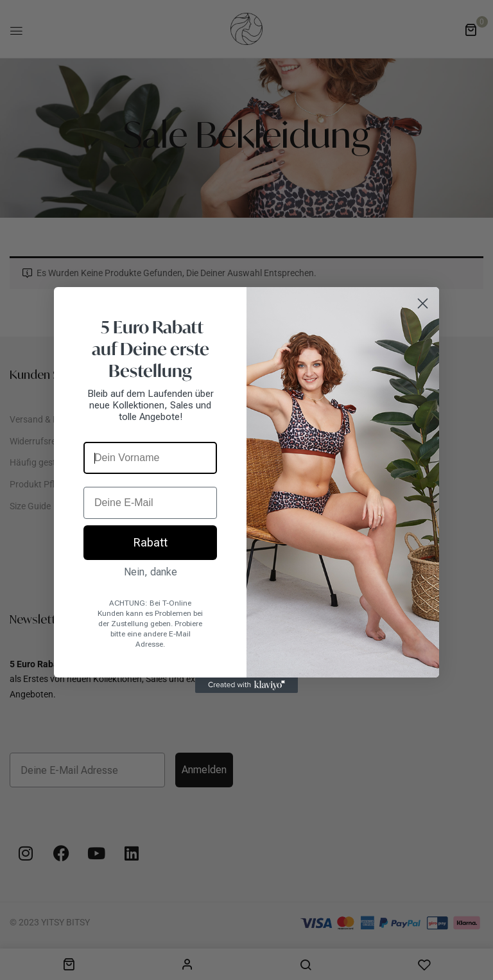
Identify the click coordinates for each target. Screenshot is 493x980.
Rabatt (151, 542)
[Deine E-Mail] (150, 503)
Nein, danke (151, 572)
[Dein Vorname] (150, 458)
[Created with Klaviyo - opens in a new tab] (246, 685)
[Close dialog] (423, 303)
